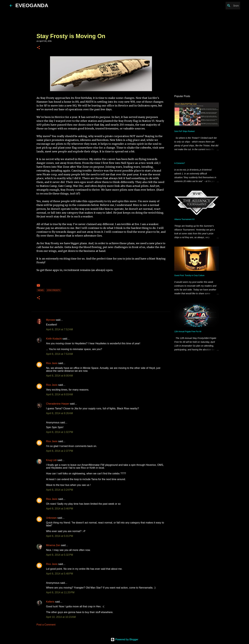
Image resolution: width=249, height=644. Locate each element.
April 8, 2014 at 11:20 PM (60, 592)
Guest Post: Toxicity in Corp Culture (189, 275)
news (41, 290)
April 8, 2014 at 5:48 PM (60, 574)
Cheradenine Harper (58, 404)
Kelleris (50, 602)
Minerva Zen (53, 545)
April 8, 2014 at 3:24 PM (60, 490)
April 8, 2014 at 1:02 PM (60, 432)
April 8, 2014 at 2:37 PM (60, 451)
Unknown (51, 518)
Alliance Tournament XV (184, 219)
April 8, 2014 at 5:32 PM (60, 555)
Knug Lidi (51, 460)
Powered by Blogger (124, 639)
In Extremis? (180, 163)
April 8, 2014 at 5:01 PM (60, 536)
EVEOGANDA (32, 5)
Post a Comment (46, 625)
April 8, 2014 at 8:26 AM (60, 413)
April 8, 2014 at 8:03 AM (60, 394)
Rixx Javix (52, 363)
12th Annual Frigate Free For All (188, 332)
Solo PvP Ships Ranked (184, 131)
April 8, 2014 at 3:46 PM (60, 509)
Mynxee (51, 320)
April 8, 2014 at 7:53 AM (60, 354)
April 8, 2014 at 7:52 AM (60, 329)
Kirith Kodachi (54, 339)
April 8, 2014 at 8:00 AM (60, 376)
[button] (38, 48)
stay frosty (54, 290)
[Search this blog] (223, 6)
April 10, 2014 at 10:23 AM (61, 617)
